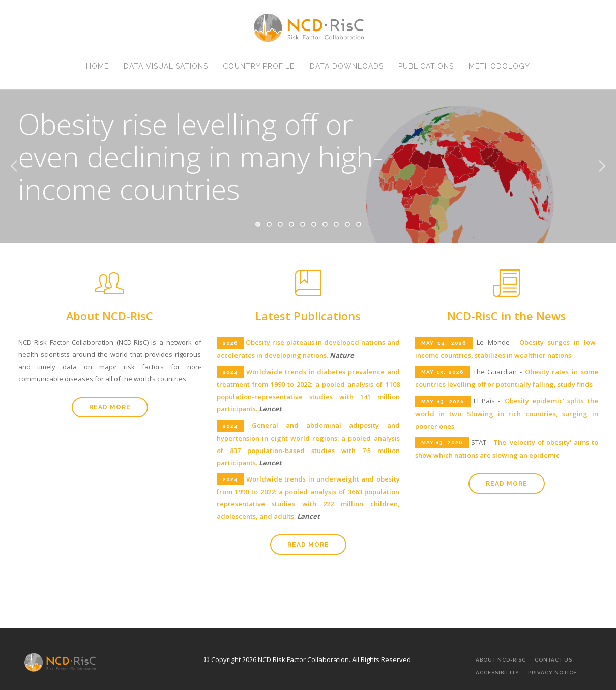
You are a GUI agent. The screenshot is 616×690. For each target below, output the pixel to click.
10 (359, 224)
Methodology (503, 70)
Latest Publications (308, 316)
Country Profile (258, 70)
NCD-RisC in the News (507, 316)
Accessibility (497, 672)
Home (94, 70)
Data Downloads (347, 70)
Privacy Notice (552, 672)
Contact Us (553, 660)
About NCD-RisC (110, 316)
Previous (14, 166)
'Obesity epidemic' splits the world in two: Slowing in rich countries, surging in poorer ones (507, 413)
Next (602, 166)
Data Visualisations (164, 70)
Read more (110, 407)
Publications (428, 70)
